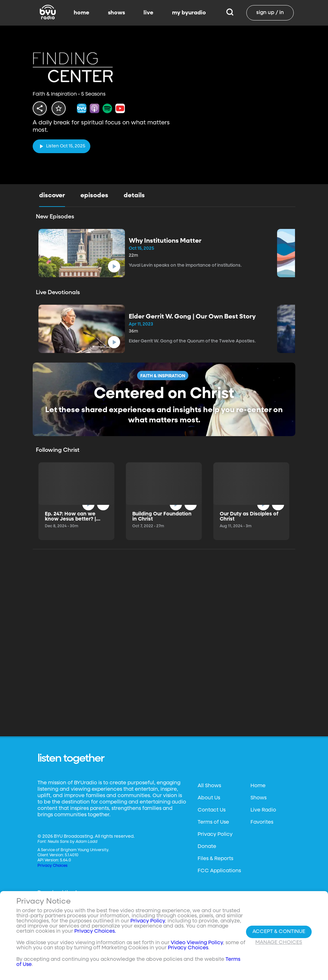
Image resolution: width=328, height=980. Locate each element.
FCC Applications (219, 871)
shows (116, 13)
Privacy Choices (53, 866)
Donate (207, 847)
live (148, 13)
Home (258, 786)
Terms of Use (213, 822)
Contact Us (212, 810)
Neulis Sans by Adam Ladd (73, 842)
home (82, 13)
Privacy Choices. (95, 931)
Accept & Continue (279, 932)
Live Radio (263, 810)
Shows (258, 798)
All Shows (209, 786)
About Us (209, 798)
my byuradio (189, 13)
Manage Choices (279, 943)
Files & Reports (215, 859)
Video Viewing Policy (197, 943)
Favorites (262, 822)
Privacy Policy (215, 835)
